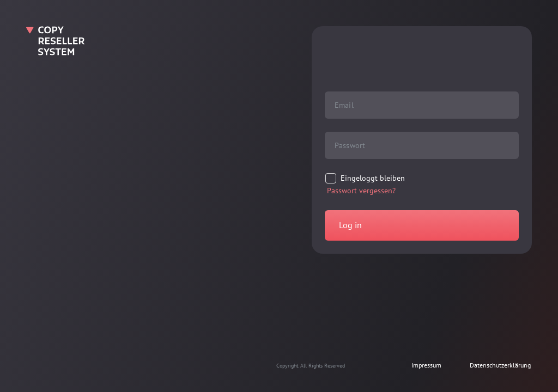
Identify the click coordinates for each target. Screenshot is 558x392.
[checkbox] (365, 179)
